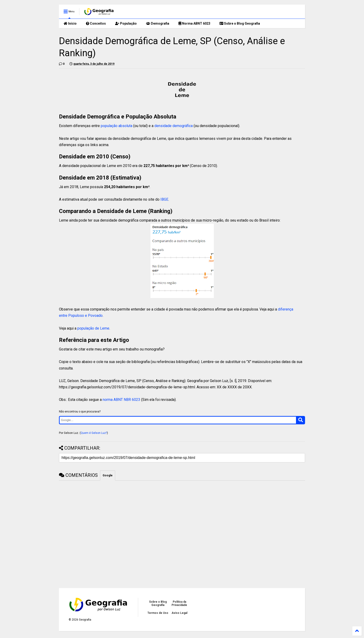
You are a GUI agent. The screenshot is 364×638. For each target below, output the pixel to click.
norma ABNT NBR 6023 (121, 400)
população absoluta (117, 126)
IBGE (164, 199)
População (126, 23)
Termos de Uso (158, 613)
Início (70, 23)
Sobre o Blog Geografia (240, 23)
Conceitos (96, 23)
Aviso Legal (179, 613)
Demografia (158, 23)
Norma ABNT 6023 (194, 23)
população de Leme (93, 328)
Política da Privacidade (179, 603)
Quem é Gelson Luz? (94, 433)
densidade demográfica (174, 126)
